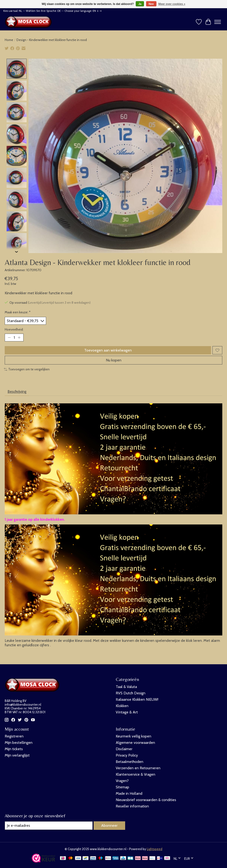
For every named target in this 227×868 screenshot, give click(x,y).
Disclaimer (124, 749)
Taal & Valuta (126, 687)
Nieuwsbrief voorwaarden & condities (146, 800)
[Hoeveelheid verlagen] (9, 338)
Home (9, 40)
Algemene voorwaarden (135, 743)
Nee (151, 4)
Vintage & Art (127, 712)
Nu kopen (114, 360)
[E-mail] (49, 825)
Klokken (122, 706)
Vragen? (122, 781)
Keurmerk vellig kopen (133, 736)
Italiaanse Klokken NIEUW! (137, 699)
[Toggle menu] (218, 22)
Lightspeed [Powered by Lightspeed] (155, 849)
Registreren (14, 736)
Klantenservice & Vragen (135, 774)
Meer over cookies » (172, 4)
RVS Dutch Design (131, 693)
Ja (140, 4)
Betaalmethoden (129, 762)
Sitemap (122, 787)
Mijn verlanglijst (17, 755)
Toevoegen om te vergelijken (27, 369)
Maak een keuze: (18, 312)
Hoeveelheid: (14, 329)
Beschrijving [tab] (17, 391)
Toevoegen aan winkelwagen (108, 350)
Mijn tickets (14, 749)
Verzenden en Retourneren (138, 768)
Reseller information (132, 806)
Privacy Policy (127, 755)
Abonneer (109, 825)
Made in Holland (129, 793)
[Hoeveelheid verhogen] (19, 338)
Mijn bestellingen (19, 743)
